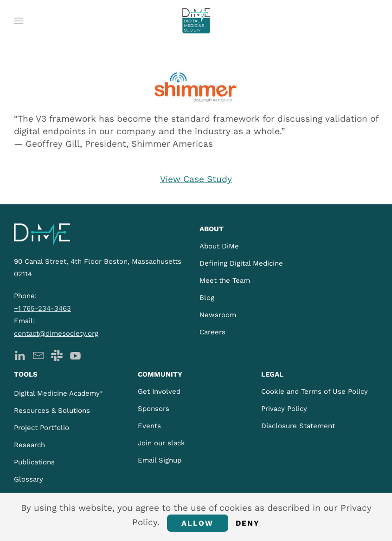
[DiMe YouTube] (75, 355)
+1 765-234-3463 (42, 308)
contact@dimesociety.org (56, 333)
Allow (198, 523)
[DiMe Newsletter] (38, 355)
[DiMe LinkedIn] (20, 355)
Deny (248, 523)
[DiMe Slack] (57, 355)
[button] (19, 21)
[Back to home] (196, 21)
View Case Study (196, 179)
